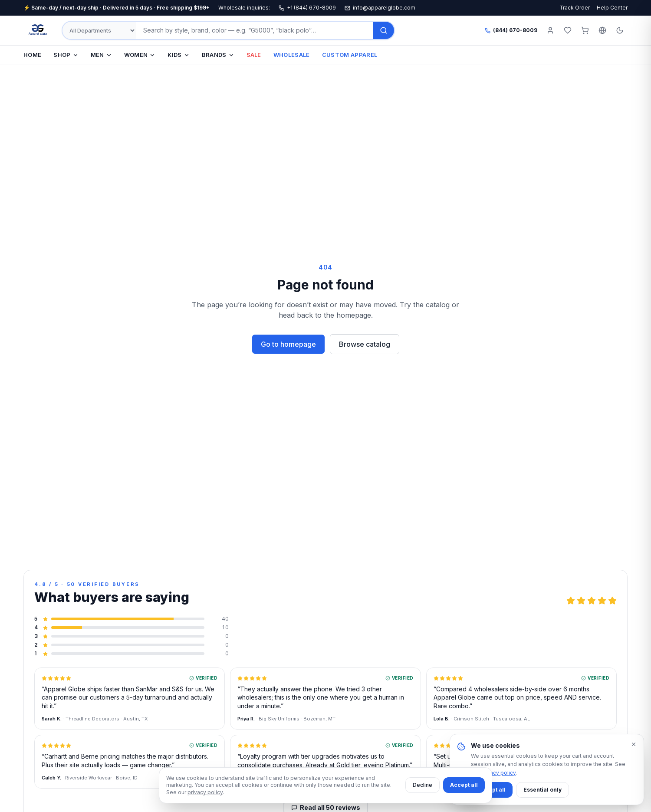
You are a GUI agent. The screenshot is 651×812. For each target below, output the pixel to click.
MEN (101, 55)
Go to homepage (288, 344)
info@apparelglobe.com (380, 8)
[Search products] (255, 30)
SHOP (66, 55)
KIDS (178, 55)
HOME (32, 55)
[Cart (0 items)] (585, 30)
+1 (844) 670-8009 (307, 8)
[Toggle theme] (620, 30)
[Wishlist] (568, 30)
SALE (254, 55)
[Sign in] (550, 30)
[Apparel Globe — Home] (38, 30)
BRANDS (218, 55)
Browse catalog (365, 344)
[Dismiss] (634, 744)
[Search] (384, 30)
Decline (422, 785)
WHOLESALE (292, 55)
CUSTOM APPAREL (350, 55)
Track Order (575, 8)
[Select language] (602, 30)
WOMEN (140, 55)
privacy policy (205, 792)
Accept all (464, 785)
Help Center (612, 8)
